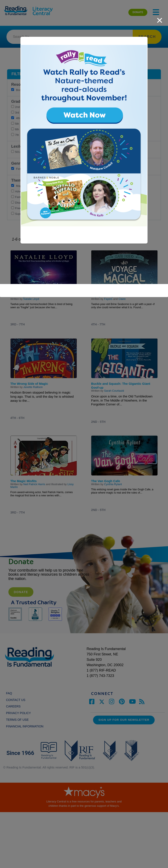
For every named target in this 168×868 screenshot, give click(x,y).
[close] (160, 18)
